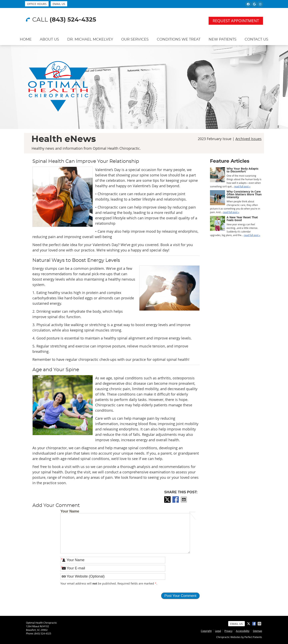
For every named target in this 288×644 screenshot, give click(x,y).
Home (26, 40)
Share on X (168, 500)
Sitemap (257, 631)
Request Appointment (236, 21)
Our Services (135, 40)
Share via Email (184, 500)
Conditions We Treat (179, 40)
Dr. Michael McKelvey (90, 40)
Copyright (206, 631)
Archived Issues (248, 139)
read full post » (242, 186)
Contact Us (256, 40)
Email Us (59, 4)
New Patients (222, 40)
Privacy (228, 631)
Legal (218, 631)
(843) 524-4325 (73, 20)
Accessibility (243, 631)
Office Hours (37, 4)
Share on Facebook (176, 500)
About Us (49, 40)
